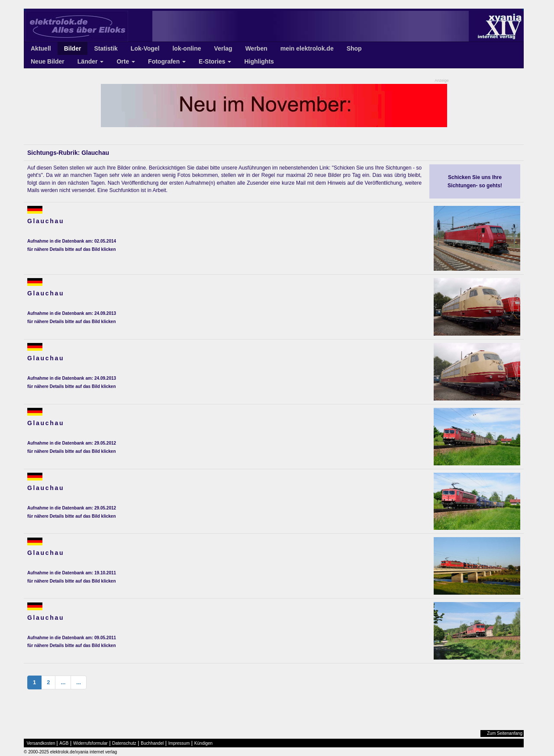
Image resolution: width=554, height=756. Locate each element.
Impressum (179, 743)
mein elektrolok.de (307, 48)
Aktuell (41, 48)
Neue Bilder (48, 61)
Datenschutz (124, 743)
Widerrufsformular (90, 743)
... (63, 682)
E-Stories (215, 61)
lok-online (187, 48)
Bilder (73, 48)
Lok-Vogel (145, 48)
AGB (64, 743)
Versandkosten (41, 743)
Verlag (223, 48)
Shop (354, 48)
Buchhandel (152, 743)
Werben (256, 48)
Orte (126, 61)
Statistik (106, 48)
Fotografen (167, 61)
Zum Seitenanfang (505, 733)
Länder (91, 61)
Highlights (259, 61)
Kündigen (203, 743)
